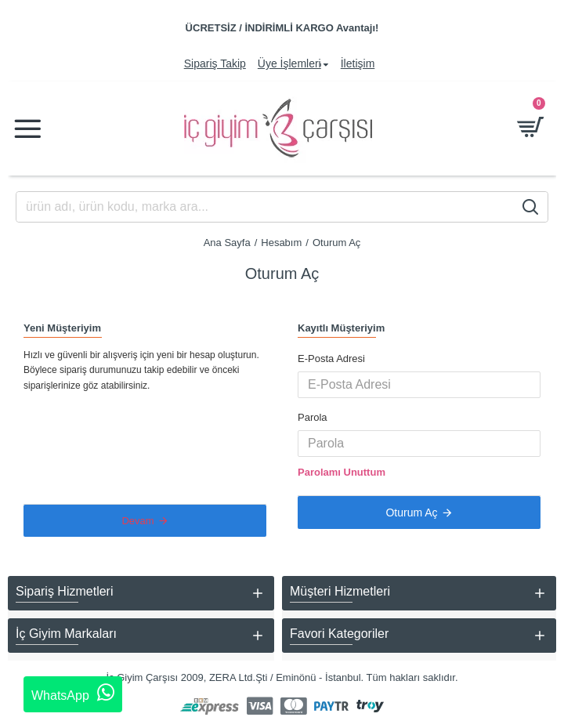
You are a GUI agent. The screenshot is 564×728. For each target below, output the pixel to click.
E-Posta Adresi (331, 359)
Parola (313, 417)
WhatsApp (73, 693)
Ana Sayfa (227, 243)
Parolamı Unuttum (342, 472)
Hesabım (281, 243)
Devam (137, 521)
